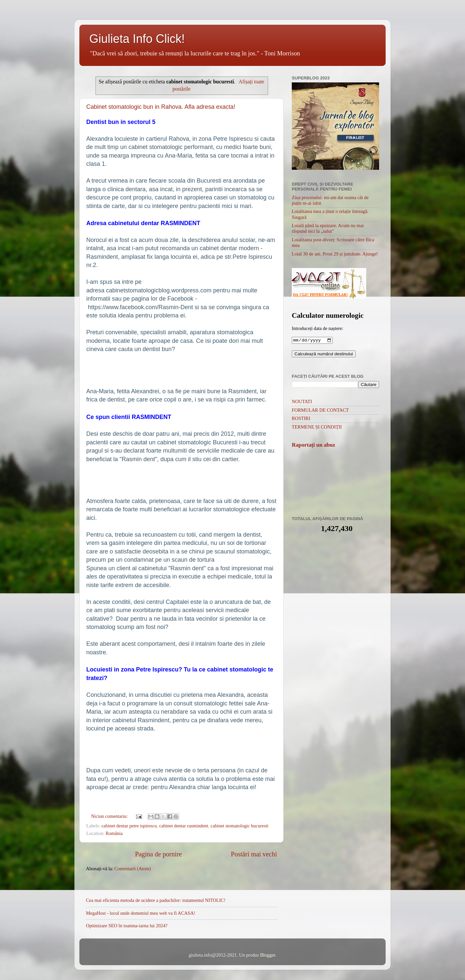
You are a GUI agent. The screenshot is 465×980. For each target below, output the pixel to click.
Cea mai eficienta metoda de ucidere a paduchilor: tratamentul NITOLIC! (156, 900)
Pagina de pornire (158, 854)
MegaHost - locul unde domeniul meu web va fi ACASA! (141, 913)
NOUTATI (302, 402)
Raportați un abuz (314, 445)
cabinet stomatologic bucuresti (239, 826)
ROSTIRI (301, 419)
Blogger (268, 955)
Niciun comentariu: (110, 816)
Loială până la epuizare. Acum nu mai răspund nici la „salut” (328, 228)
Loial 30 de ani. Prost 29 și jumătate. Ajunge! (335, 254)
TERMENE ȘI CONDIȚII (317, 428)
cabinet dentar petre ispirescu (129, 826)
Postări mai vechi (254, 854)
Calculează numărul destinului (324, 355)
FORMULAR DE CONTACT (320, 411)
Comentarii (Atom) (133, 869)
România (114, 833)
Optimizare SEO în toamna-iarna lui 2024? (127, 926)
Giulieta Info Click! (137, 39)
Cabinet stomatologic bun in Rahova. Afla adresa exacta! (161, 107)
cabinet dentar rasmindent (184, 826)
